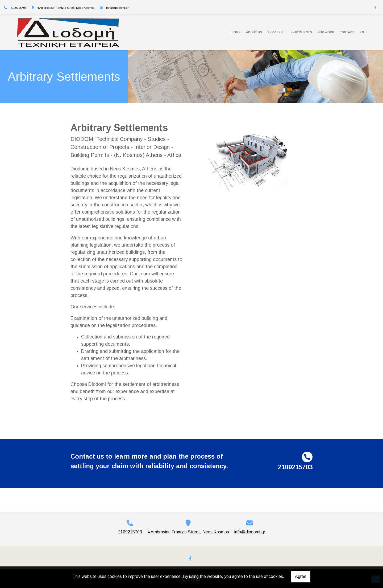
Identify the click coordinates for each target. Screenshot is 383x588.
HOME (236, 32)
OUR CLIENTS (302, 32)
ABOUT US (254, 32)
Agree (301, 576)
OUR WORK (326, 32)
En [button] (362, 32)
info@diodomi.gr (117, 8)
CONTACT (347, 32)
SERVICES (275, 32)
